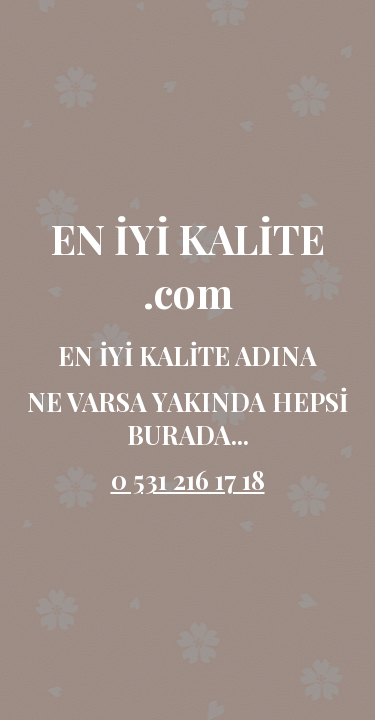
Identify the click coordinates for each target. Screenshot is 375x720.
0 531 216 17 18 (188, 479)
